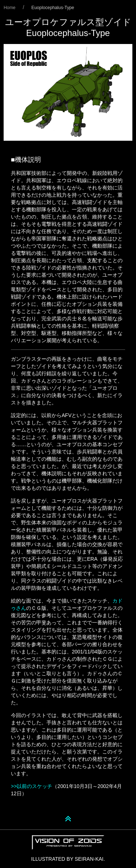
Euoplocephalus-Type (53, 8)
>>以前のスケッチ (32, 786)
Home (10, 8)
